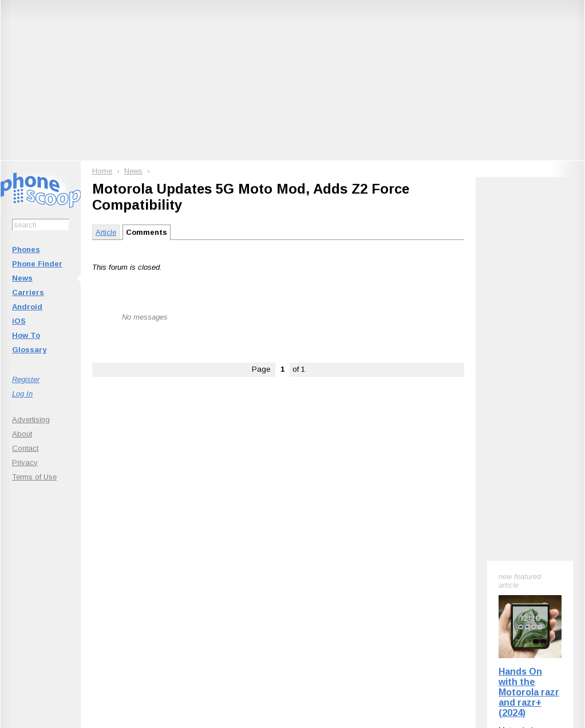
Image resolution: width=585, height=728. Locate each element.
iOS (19, 321)
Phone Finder (37, 264)
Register (26, 379)
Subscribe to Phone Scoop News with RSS (65, 571)
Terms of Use (34, 477)
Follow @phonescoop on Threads (377, 571)
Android (27, 307)
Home (102, 171)
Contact (25, 448)
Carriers (28, 292)
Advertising (31, 420)
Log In (22, 394)
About (22, 434)
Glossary (29, 350)
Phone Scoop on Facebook (473, 571)
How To (26, 335)
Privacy (25, 463)
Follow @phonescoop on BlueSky (169, 571)
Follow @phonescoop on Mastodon (273, 571)
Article (106, 232)
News (22, 278)
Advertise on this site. (293, 641)
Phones (26, 249)
